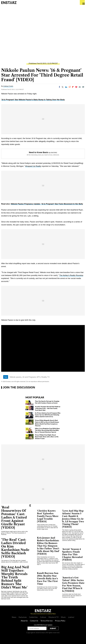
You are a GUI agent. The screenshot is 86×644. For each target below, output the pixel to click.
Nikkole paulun (15, 377)
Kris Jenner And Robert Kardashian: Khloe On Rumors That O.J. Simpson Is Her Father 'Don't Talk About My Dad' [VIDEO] (48, 546)
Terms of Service (47, 621)
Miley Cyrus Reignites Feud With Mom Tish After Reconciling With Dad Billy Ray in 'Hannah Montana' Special (47, 430)
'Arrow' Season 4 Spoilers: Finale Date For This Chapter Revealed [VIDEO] (72, 555)
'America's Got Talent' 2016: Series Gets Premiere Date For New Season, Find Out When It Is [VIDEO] (73, 584)
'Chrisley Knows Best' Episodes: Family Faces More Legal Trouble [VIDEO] (48, 516)
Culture (43, 617)
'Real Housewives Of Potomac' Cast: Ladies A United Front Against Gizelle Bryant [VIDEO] (14, 517)
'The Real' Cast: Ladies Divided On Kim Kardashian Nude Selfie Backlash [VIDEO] (15, 548)
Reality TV (45, 377)
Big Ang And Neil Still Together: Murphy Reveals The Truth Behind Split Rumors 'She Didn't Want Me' (15, 577)
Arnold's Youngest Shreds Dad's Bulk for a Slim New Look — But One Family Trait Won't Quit (48, 408)
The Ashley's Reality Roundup (71, 275)
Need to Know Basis (38, 152)
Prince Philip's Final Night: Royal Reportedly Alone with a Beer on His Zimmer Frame (47, 437)
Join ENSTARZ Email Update (43, 625)
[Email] (80, 87)
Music (63, 617)
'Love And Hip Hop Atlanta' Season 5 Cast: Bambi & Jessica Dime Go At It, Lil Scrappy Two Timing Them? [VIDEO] (73, 519)
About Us (24, 621)
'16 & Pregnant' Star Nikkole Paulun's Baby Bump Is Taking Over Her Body (33, 100)
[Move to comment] (83, 87)
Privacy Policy (60, 621)
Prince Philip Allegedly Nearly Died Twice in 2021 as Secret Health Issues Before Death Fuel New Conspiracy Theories (47, 423)
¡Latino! (71, 617)
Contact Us (34, 621)
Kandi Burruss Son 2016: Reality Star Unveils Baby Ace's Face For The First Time (48, 579)
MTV (38, 377)
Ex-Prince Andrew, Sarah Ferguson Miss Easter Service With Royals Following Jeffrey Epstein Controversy (48, 415)
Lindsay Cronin (8, 86)
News (14, 617)
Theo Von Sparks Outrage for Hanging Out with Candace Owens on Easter (47, 402)
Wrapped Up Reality (33, 166)
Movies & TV (53, 617)
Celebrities (33, 617)
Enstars (9, 2)
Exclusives (23, 617)
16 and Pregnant (29, 377)
